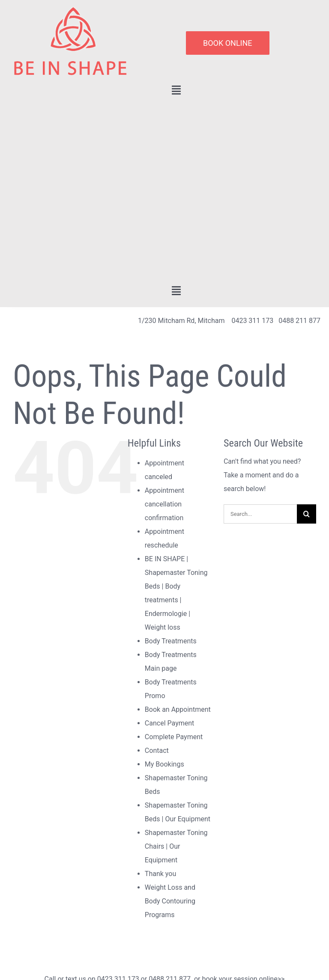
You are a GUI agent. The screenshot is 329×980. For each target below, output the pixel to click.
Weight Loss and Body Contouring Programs (170, 901)
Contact (157, 751)
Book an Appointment (178, 709)
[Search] (307, 514)
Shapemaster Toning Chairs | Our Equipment (176, 846)
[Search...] (260, 514)
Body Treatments (171, 641)
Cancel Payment (169, 723)
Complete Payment (174, 737)
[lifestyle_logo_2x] (70, 10)
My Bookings (164, 764)
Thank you (160, 874)
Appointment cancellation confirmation (164, 504)
